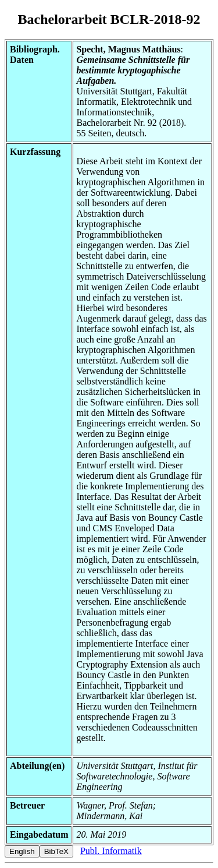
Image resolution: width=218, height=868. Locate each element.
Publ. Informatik (111, 851)
